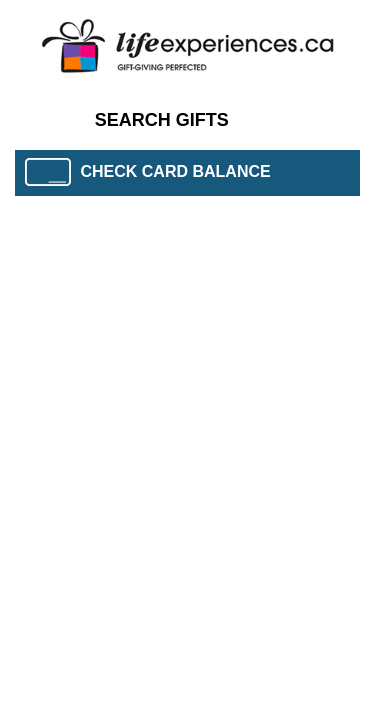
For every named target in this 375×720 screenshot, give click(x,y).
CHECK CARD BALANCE (148, 172)
